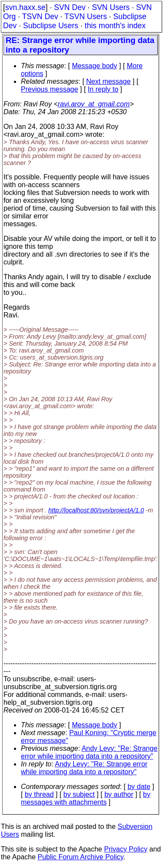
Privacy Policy (126, 849)
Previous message (50, 89)
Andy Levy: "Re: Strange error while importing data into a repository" (89, 752)
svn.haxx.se (25, 7)
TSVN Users (86, 17)
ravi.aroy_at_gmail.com (94, 104)
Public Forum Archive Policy (81, 857)
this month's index (115, 26)
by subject (79, 794)
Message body (94, 66)
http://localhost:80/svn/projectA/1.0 (96, 510)
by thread (39, 794)
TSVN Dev (40, 17)
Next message (108, 81)
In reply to (103, 89)
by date (139, 787)
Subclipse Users (51, 26)
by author (119, 794)
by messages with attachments (86, 798)
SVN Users (111, 7)
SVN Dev (70, 7)
